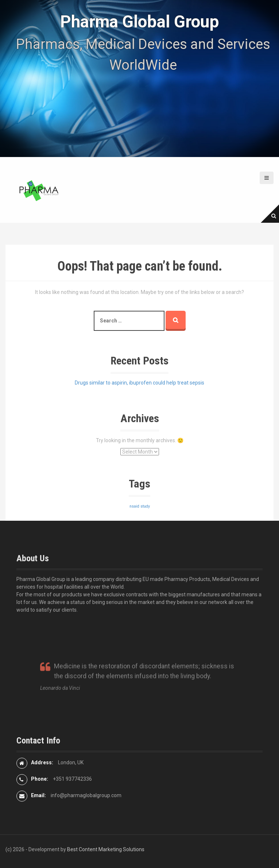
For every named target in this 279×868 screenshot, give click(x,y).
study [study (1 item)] (145, 506)
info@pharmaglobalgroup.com (86, 795)
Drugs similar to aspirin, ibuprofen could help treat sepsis (139, 383)
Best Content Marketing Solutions (106, 849)
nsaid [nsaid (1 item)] (134, 506)
